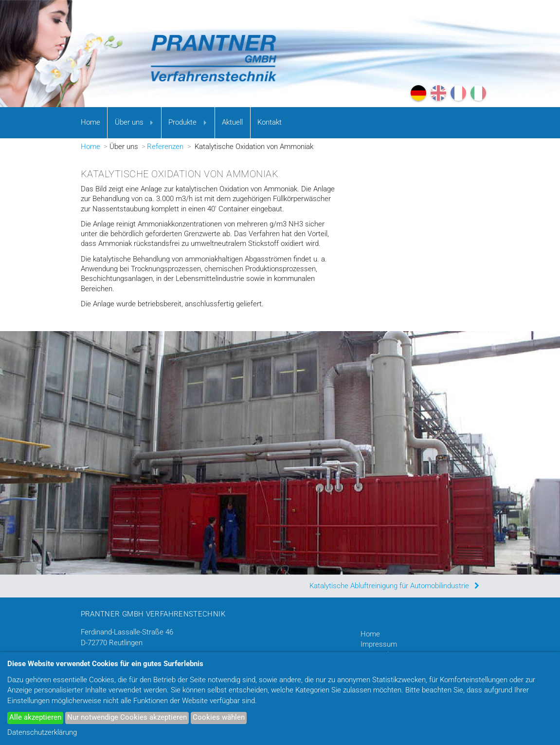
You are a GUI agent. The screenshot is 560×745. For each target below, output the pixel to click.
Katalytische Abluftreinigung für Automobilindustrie (389, 586)
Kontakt (270, 122)
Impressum (379, 644)
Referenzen (165, 147)
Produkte (182, 122)
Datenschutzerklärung (42, 733)
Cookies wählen (219, 717)
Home (90, 122)
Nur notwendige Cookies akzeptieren (127, 717)
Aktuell (232, 122)
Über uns (129, 122)
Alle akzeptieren (35, 717)
